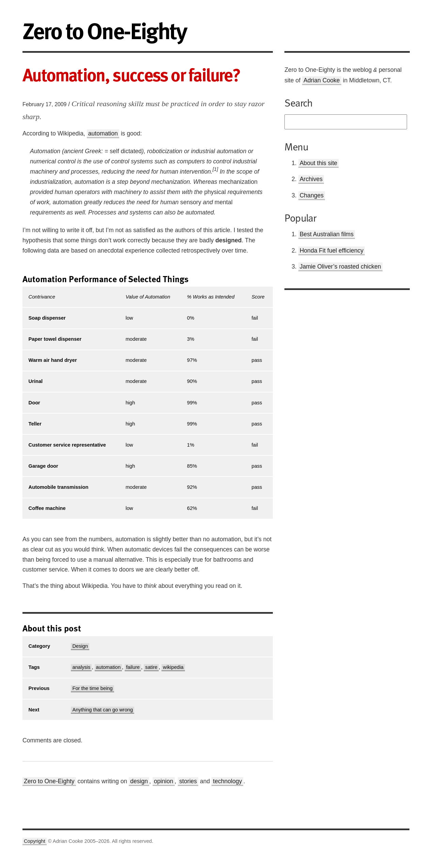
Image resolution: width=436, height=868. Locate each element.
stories (188, 781)
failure (133, 667)
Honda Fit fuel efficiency (332, 251)
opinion (164, 781)
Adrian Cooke (322, 80)
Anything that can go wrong (103, 710)
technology (227, 781)
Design (80, 646)
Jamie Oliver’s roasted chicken (340, 267)
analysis (81, 667)
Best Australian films (327, 234)
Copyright (35, 841)
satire (151, 667)
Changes (312, 195)
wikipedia (173, 667)
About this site (319, 163)
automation (103, 133)
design (139, 781)
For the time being (92, 688)
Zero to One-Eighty (49, 781)
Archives (311, 179)
